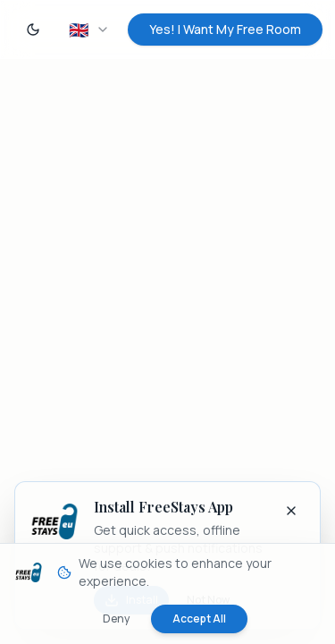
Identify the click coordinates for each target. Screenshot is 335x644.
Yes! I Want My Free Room (225, 29)
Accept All (199, 619)
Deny (116, 619)
